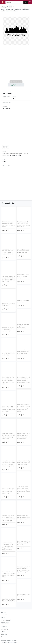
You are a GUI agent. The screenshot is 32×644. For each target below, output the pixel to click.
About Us (4, 612)
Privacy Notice (5, 623)
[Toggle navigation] (30, 2)
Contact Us (4, 615)
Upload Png (4, 629)
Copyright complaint (16, 85)
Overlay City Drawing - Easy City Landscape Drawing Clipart (23, 326)
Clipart (3, 632)
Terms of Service (6, 620)
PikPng (4, 7)
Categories (4, 626)
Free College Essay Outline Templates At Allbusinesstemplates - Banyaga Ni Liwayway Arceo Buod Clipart (13, 545)
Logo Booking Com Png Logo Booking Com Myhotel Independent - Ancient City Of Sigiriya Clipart (8, 380)
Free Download (16, 82)
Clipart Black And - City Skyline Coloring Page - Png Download (8, 329)
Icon (2, 637)
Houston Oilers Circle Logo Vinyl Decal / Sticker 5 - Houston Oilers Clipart (24, 516)
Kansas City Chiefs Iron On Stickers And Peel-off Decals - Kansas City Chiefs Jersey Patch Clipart (24, 407)
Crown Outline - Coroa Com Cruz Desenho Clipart (23, 276)
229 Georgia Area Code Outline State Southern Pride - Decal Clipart (23, 251)
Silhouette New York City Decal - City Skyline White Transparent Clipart (24, 462)
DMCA (3, 617)
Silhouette (4, 634)
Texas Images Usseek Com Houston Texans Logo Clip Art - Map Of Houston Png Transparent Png (24, 489)
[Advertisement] (16, 64)
